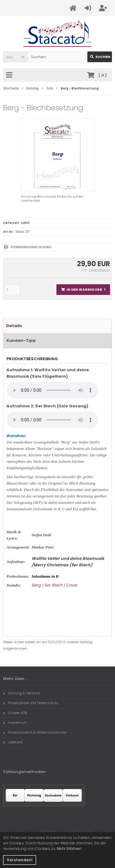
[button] (15, 57)
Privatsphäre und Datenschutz (31, 703)
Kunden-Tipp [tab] (21, 340)
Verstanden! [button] (20, 860)
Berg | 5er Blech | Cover (55, 585)
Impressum (15, 723)
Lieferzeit (13, 742)
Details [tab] (14, 326)
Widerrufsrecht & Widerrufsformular (35, 732)
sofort (25, 223)
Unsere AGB (15, 713)
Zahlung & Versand (21, 693)
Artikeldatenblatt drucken (31, 247)
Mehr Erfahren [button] (69, 849)
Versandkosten (99, 270)
